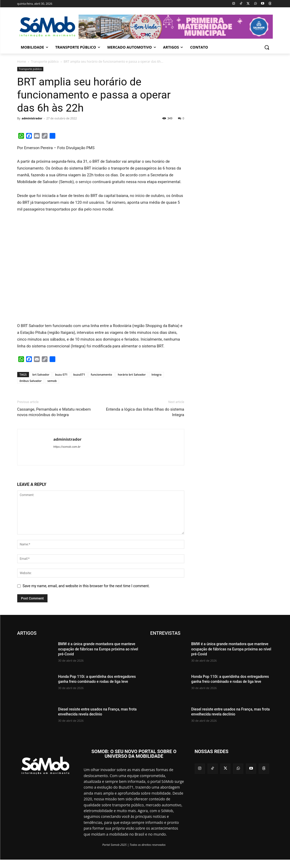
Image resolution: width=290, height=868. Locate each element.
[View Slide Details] (176, 27)
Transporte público (45, 62)
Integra (156, 374)
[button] (267, 47)
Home (22, 62)
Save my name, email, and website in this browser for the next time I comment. (86, 586)
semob (52, 381)
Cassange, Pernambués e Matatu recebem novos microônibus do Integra (54, 412)
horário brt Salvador (132, 374)
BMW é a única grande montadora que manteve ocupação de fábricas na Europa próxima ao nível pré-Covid (98, 649)
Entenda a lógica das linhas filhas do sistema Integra (145, 412)
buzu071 (79, 374)
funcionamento (101, 374)
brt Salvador (41, 374)
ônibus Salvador (31, 381)
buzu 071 (61, 374)
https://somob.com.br (67, 447)
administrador (32, 118)
